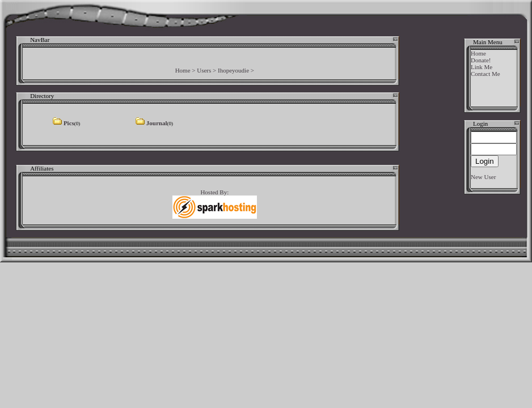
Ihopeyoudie (233, 70)
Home (183, 70)
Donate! (481, 60)
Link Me (482, 67)
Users (204, 70)
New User (483, 177)
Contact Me (485, 74)
